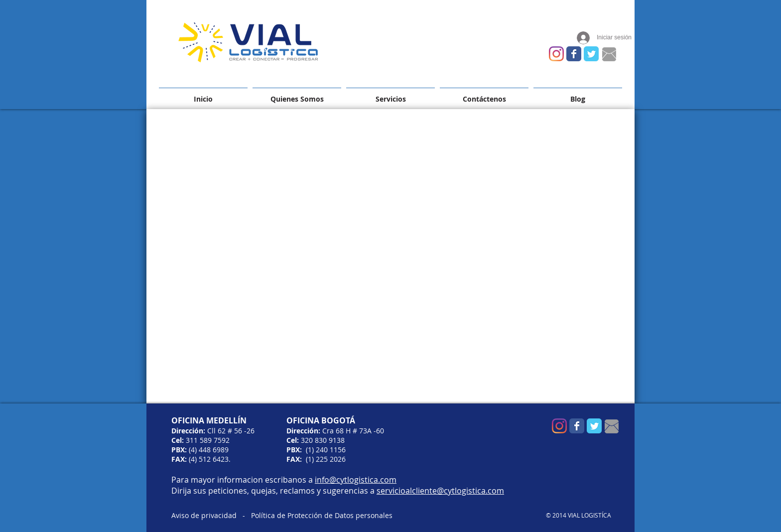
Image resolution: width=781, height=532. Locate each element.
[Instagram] (556, 54)
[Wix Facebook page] (574, 54)
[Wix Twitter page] (591, 54)
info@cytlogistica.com (356, 480)
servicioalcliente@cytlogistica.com (440, 491)
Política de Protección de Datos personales (322, 515)
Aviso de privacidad (204, 515)
